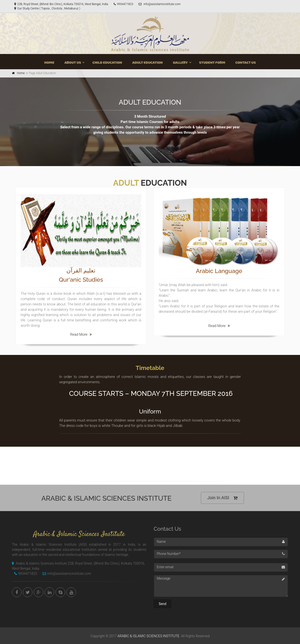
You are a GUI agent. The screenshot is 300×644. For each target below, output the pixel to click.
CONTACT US (245, 62)
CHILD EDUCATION (107, 62)
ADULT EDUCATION (148, 62)
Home (21, 73)
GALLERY (180, 62)
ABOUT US (73, 62)
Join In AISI (222, 498)
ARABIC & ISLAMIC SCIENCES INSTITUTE (148, 636)
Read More (81, 333)
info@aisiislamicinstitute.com (66, 574)
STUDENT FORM (212, 62)
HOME (49, 62)
